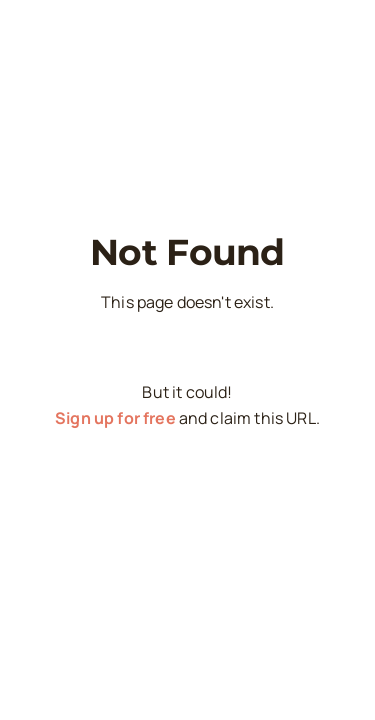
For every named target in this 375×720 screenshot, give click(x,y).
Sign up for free (115, 418)
